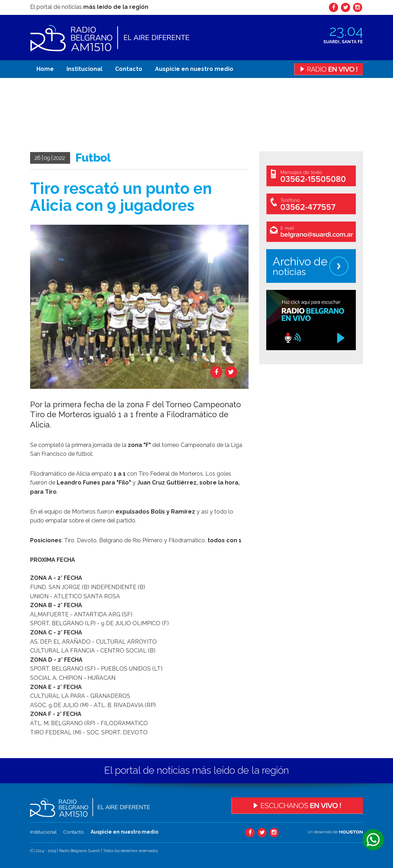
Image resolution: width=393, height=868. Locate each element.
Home (45, 69)
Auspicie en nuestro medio (194, 69)
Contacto (129, 69)
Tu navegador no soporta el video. (83, 115)
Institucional (84, 69)
